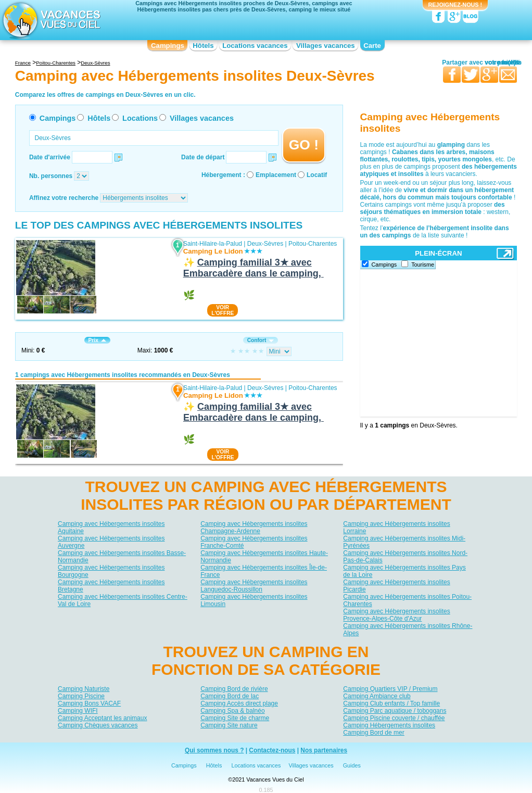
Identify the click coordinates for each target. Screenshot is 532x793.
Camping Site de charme (235, 718)
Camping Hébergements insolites (389, 725)
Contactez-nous (272, 750)
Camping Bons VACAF (89, 703)
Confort (261, 340)
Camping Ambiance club (377, 696)
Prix (97, 340)
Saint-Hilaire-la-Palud (213, 244)
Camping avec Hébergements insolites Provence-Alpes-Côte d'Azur (396, 615)
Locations (140, 118)
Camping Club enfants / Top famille (391, 703)
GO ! (304, 145)
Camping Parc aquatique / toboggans (395, 711)
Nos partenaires (324, 750)
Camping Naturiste (84, 689)
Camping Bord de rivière (234, 689)
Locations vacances (255, 46)
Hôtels (203, 46)
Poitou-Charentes (313, 244)
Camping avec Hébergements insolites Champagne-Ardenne (254, 527)
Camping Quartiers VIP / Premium (390, 689)
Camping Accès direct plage (239, 703)
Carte (372, 46)
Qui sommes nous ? (214, 750)
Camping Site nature (229, 725)
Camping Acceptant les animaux (102, 718)
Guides (352, 765)
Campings (168, 46)
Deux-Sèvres (265, 244)
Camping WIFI (78, 711)
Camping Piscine (81, 696)
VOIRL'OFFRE (223, 310)
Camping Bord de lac (230, 696)
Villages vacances (326, 46)
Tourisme (423, 265)
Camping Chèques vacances (98, 725)
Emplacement (276, 175)
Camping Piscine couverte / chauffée (394, 718)
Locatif (317, 175)
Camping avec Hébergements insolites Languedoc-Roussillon (254, 586)
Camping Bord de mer (373, 733)
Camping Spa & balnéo (232, 711)
